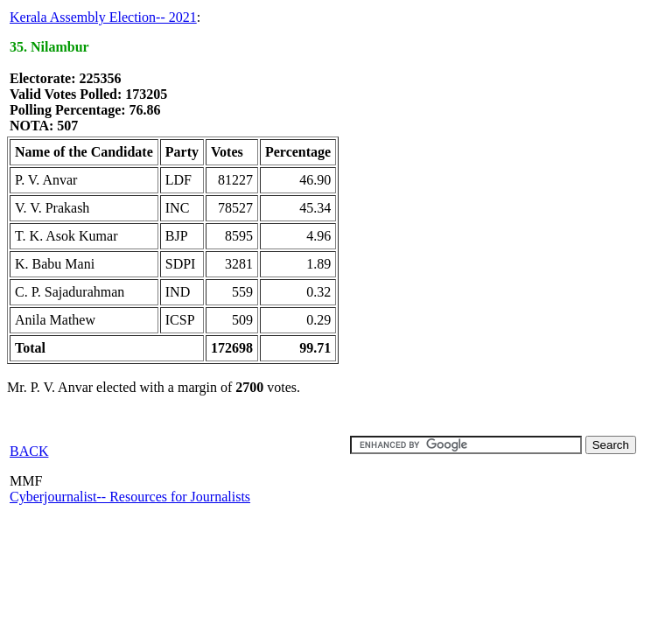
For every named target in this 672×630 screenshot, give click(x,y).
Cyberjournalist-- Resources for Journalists (130, 497)
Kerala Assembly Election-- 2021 (103, 17)
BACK (29, 451)
